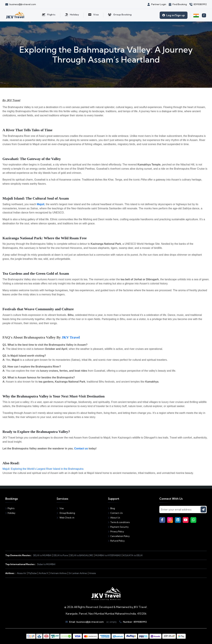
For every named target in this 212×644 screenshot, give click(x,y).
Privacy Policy (116, 531)
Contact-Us (115, 513)
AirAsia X (43, 573)
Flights (10, 508)
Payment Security (118, 527)
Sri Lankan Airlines (78, 573)
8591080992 (140, 622)
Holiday (10, 513)
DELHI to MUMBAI (42, 555)
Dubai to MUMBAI (46, 564)
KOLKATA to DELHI (133, 555)
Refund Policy (116, 541)
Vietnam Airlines (58, 573)
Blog (111, 508)
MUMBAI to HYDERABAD (108, 555)
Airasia (92, 573)
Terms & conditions (119, 522)
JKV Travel (71, 337)
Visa (60, 508)
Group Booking (66, 513)
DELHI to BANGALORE (82, 555)
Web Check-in (66, 518)
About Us (114, 518)
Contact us (81, 448)
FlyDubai (32, 573)
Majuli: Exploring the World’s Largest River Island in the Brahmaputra (43, 469)
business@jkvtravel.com (90, 622)
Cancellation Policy (119, 536)
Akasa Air (21, 573)
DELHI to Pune (61, 555)
